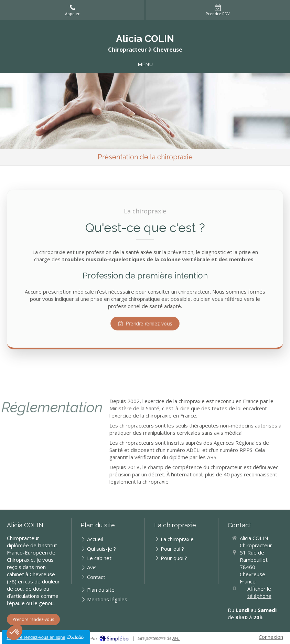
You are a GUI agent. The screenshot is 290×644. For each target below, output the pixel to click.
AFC (176, 638)
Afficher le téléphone (259, 592)
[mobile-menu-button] (145, 64)
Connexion (271, 637)
